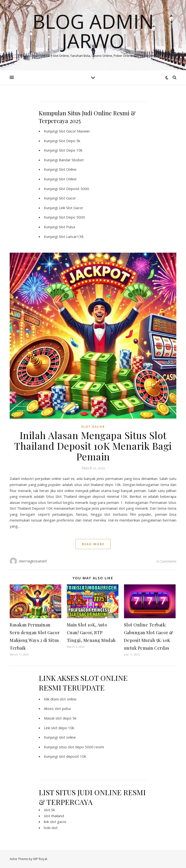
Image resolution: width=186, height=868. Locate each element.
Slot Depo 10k (71, 150)
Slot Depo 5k (70, 141)
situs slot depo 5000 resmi (81, 747)
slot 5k (49, 810)
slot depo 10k (63, 728)
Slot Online (68, 169)
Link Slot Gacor (71, 208)
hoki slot (51, 828)
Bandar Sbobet (71, 160)
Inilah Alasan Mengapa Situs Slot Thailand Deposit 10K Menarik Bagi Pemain (93, 446)
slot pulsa (63, 708)
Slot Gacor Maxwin (74, 131)
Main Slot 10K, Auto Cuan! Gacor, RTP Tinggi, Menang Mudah (91, 633)
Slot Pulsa (67, 227)
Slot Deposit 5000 (74, 189)
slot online (68, 699)
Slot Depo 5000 (72, 217)
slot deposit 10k (72, 756)
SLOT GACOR (93, 427)
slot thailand (54, 816)
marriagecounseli (33, 561)
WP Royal (40, 859)
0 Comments (166, 561)
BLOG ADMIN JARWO (93, 31)
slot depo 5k (66, 718)
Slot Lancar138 (71, 236)
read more (93, 544)
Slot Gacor (67, 198)
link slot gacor (55, 822)
